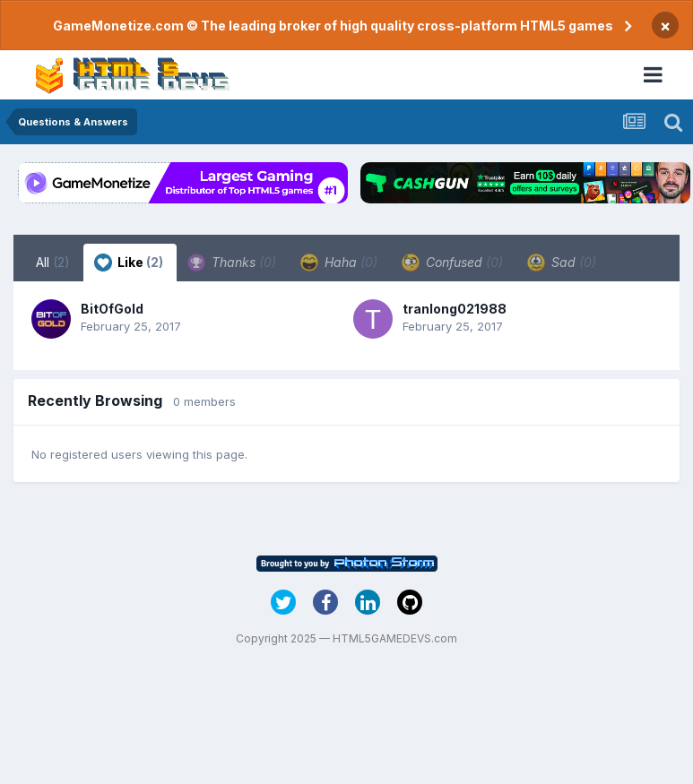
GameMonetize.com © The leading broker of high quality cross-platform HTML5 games (333, 26)
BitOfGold (112, 309)
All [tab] (53, 262)
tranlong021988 (455, 309)
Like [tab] (129, 263)
